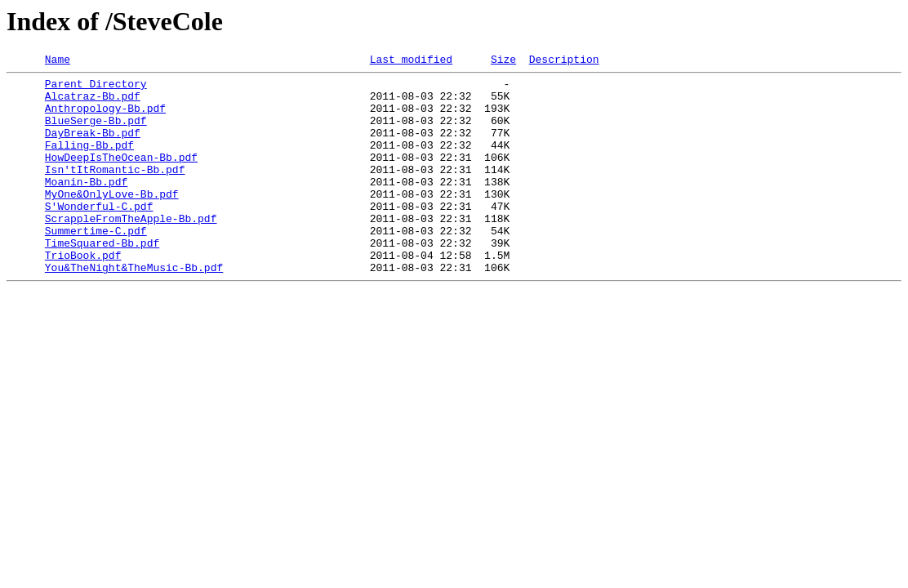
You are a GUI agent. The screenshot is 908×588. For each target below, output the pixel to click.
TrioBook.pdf (83, 294)
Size (503, 61)
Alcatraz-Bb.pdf (93, 103)
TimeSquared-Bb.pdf (102, 279)
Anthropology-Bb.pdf (105, 118)
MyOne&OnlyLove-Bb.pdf (112, 220)
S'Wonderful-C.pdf (99, 235)
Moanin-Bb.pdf (86, 206)
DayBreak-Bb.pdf (93, 147)
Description (564, 61)
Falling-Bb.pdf (89, 162)
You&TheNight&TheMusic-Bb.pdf (134, 309)
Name (58, 61)
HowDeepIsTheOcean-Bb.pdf (121, 176)
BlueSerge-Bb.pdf (96, 132)
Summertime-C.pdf (96, 265)
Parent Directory (96, 88)
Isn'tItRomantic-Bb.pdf (115, 191)
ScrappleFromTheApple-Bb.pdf (131, 250)
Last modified (411, 61)
